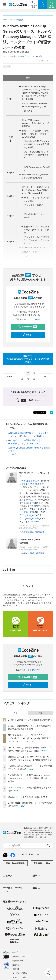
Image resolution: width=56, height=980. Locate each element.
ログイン (28, 335)
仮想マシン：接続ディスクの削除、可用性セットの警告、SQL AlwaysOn (35, 134)
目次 (38, 78)
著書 (26, 512)
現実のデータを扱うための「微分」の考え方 (29, 797)
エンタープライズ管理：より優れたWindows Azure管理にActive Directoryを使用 (35, 190)
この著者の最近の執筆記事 (32, 532)
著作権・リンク (19, 956)
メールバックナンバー (28, 319)
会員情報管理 (18, 961)
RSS (43, 512)
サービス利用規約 (20, 973)
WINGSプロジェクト (31, 481)
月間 (40, 713)
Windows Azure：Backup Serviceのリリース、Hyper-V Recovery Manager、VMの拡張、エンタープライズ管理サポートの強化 (35, 93)
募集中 (37, 506)
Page (10, 99)
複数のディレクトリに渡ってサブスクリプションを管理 (36, 230)
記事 (32, 512)
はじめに (28, 111)
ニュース (9, 876)
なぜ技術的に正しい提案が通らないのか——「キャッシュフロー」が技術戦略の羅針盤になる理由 (30, 778)
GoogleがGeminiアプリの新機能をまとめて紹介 (30, 720)
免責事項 (16, 965)
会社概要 (16, 969)
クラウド (7, 66)
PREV (9, 376)
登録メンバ (29, 503)
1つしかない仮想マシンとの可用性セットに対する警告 (36, 155)
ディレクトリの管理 (34, 205)
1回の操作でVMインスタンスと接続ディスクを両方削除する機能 (37, 144)
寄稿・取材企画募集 (15, 863)
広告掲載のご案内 (42, 863)
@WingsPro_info (27, 515)
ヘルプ (15, 952)
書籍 (37, 889)
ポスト (39, 413)
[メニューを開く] (4, 4)
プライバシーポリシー (21, 977)
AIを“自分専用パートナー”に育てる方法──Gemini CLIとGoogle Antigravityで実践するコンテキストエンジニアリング (30, 738)
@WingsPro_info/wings (30, 518)
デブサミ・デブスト (13, 890)
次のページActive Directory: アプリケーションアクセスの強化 (28, 359)
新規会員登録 (27, 327)
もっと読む (11, 454)
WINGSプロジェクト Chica (29, 56)
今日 (16, 713)
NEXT (48, 376)
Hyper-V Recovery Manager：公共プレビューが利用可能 (35, 123)
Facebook (35, 522)
